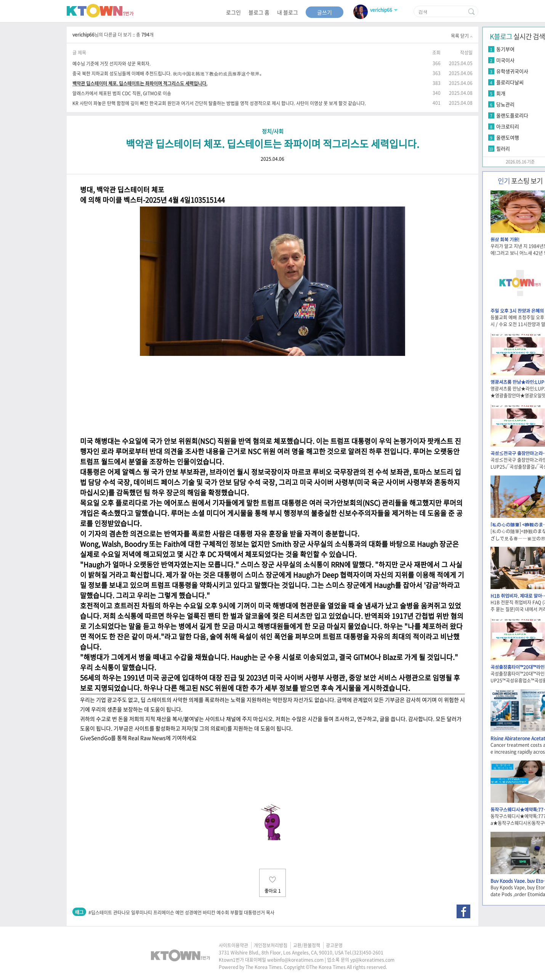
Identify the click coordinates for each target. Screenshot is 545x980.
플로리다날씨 (510, 82)
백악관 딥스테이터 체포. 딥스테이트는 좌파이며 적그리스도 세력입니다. (140, 83)
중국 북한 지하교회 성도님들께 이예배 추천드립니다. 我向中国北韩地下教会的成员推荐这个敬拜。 (168, 73)
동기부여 (505, 49)
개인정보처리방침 (271, 945)
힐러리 (503, 148)
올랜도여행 (508, 137)
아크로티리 (508, 126)
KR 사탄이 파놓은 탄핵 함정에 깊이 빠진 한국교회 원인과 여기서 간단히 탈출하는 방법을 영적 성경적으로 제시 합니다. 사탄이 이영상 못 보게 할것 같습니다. (219, 103)
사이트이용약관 (233, 945)
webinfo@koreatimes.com (295, 960)
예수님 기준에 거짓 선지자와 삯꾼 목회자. (111, 63)
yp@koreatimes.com (372, 960)
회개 (501, 93)
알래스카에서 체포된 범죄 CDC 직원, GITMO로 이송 (122, 93)
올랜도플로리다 (512, 115)
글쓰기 (325, 12)
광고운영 (334, 945)
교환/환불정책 (307, 945)
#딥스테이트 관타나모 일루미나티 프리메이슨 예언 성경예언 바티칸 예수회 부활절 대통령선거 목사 (181, 913)
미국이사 (505, 60)
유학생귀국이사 (512, 71)
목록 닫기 (462, 36)
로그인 (233, 12)
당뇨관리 (505, 104)
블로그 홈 (259, 12)
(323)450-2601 (368, 953)
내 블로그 (288, 12)
